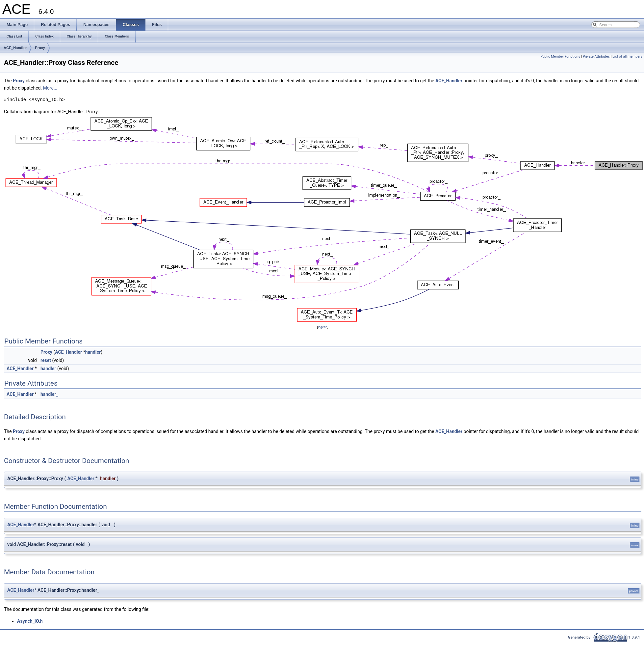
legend (323, 327)
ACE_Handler (15, 48)
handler (93, 352)
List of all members (627, 56)
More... (50, 88)
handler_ (49, 394)
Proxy (40, 48)
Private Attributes (596, 56)
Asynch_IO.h (30, 621)
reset (46, 360)
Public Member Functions (560, 56)
